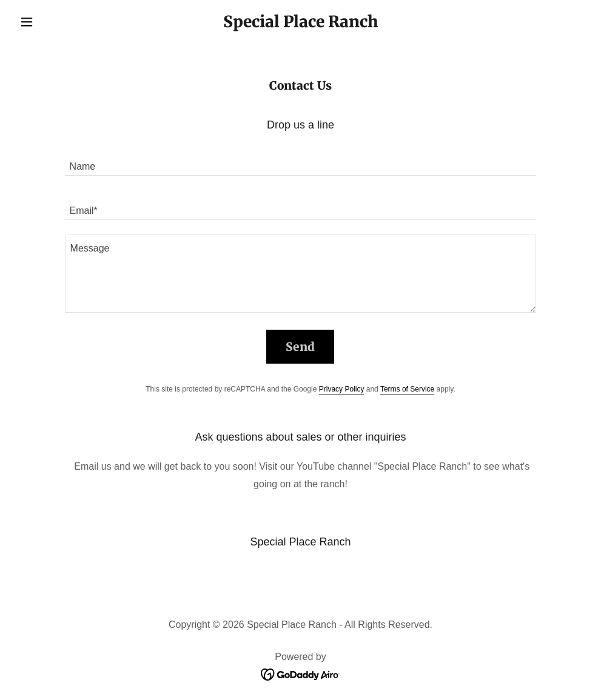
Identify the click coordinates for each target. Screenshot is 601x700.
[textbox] (301, 161)
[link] (300, 24)
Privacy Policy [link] (342, 389)
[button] (57, 22)
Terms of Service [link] (407, 389)
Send (300, 347)
